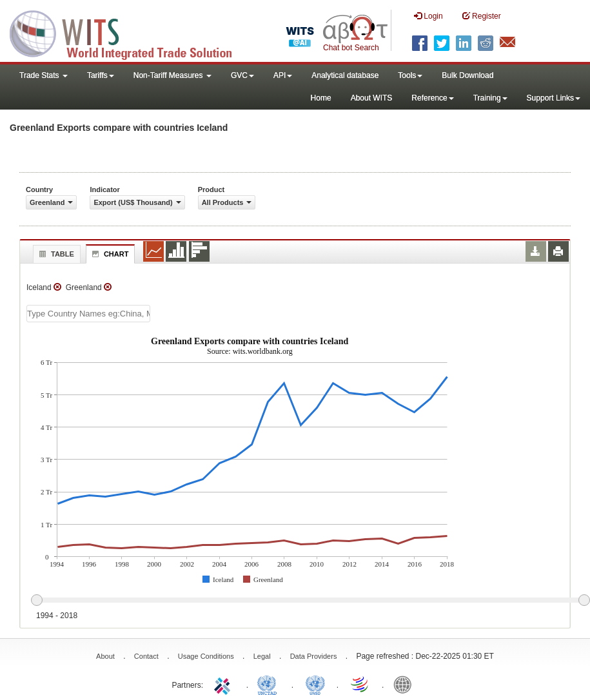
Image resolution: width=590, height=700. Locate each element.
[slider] (310, 601)
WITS (129, 32)
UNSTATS (315, 684)
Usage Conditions (206, 656)
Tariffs (101, 75)
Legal (262, 656)
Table (55, 254)
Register (482, 16)
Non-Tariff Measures (172, 75)
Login (428, 16)
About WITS (372, 98)
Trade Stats (44, 75)
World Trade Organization (360, 684)
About (105, 656)
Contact (146, 656)
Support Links (554, 98)
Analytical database (345, 75)
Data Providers (314, 656)
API (283, 75)
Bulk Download (467, 75)
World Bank (406, 684)
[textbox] (88, 314)
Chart (109, 254)
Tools (410, 75)
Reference (432, 98)
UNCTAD (270, 684)
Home (321, 98)
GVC (242, 75)
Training (490, 98)
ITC (224, 684)
